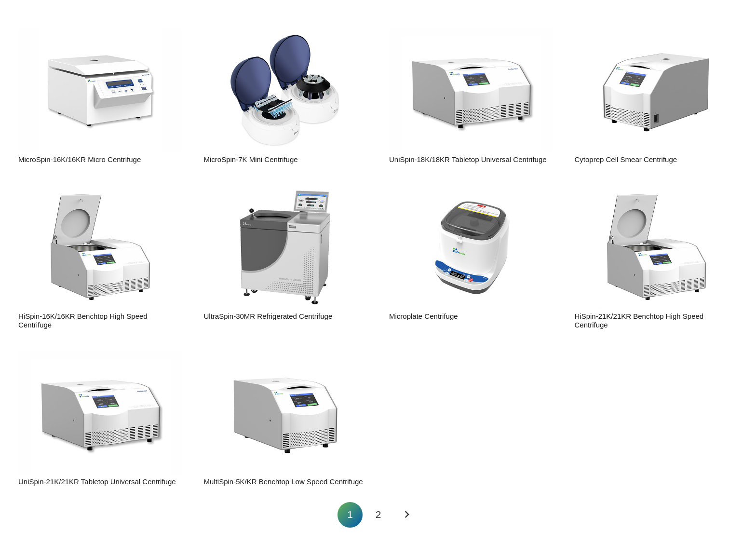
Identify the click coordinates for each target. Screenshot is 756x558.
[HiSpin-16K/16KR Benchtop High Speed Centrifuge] (100, 247)
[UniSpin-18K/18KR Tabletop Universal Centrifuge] (471, 90)
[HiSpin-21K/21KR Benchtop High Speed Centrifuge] (656, 247)
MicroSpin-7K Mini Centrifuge (250, 159)
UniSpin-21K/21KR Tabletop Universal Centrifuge (97, 482)
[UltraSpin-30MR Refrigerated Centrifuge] (285, 247)
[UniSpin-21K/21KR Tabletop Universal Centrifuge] (100, 413)
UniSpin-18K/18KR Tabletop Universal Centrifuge (468, 159)
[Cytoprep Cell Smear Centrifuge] (656, 90)
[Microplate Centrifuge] (471, 247)
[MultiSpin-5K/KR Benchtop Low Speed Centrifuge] (285, 413)
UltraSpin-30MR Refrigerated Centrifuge (268, 316)
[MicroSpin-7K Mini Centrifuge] (285, 90)
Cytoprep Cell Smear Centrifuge (626, 159)
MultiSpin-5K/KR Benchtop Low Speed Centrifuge (283, 482)
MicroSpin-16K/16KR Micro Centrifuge (80, 159)
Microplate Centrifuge (424, 316)
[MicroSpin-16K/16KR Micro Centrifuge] (100, 90)
